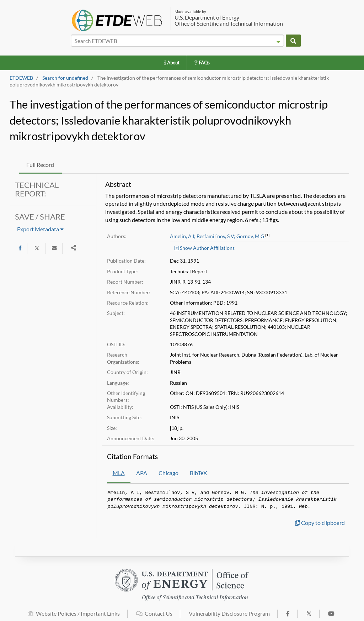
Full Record (40, 165)
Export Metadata (40, 229)
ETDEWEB (21, 78)
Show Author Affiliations (205, 248)
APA (142, 473)
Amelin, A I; (183, 236)
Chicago (168, 473)
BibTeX (198, 473)
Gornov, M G (250, 236)
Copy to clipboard (320, 523)
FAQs (202, 63)
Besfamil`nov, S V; (216, 236)
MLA (119, 473)
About (172, 63)
